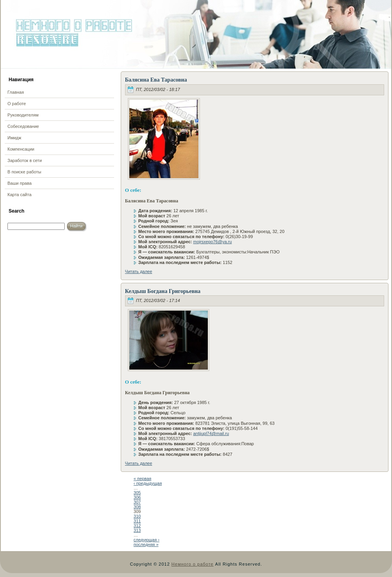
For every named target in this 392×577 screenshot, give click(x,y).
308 (137, 507)
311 (137, 521)
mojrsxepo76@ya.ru (213, 242)
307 (137, 502)
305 (137, 493)
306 (137, 497)
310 (137, 516)
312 (137, 526)
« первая (142, 479)
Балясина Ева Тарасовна (156, 80)
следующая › (147, 540)
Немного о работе (192, 564)
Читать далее (139, 271)
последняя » (146, 544)
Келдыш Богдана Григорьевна (163, 291)
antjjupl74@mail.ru (211, 433)
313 (137, 530)
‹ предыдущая (148, 483)
